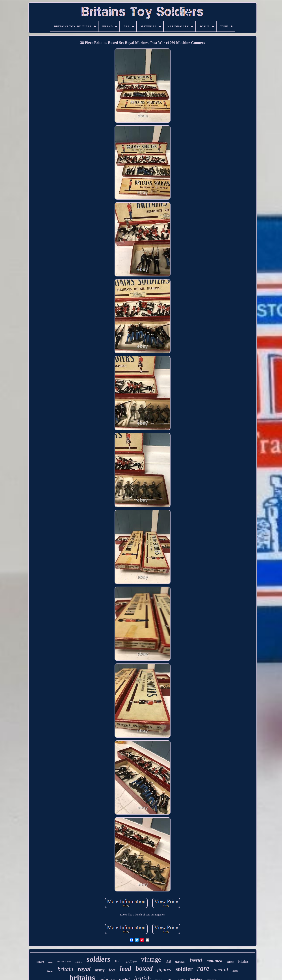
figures (164, 970)
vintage (151, 959)
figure (40, 962)
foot (112, 970)
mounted (214, 961)
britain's (243, 961)
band (196, 960)
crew (50, 962)
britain (65, 969)
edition (79, 962)
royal (84, 969)
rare (203, 968)
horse (235, 971)
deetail (221, 969)
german (180, 962)
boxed (144, 968)
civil (168, 962)
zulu (118, 961)
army (100, 970)
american (64, 961)
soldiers (98, 959)
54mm (50, 971)
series (230, 962)
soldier (184, 969)
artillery (131, 961)
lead (126, 969)
